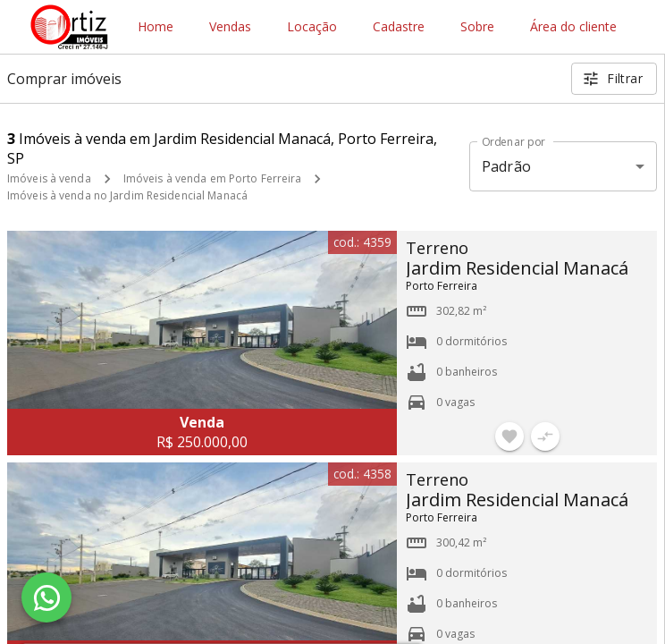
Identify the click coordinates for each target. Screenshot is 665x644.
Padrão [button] (506, 166)
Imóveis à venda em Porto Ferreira (213, 178)
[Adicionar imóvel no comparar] (545, 436)
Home (156, 27)
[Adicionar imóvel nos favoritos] (509, 436)
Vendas (230, 27)
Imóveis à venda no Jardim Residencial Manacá (127, 195)
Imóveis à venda (49, 178)
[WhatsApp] (46, 597)
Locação (312, 27)
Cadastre (399, 27)
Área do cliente (573, 27)
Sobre (477, 27)
